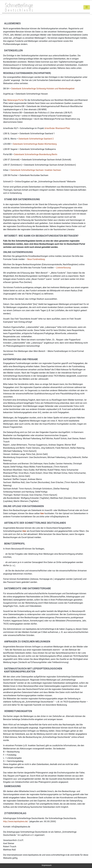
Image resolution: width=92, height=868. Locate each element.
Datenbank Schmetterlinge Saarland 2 (36, 139)
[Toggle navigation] (87, 7)
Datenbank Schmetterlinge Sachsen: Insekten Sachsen (36, 170)
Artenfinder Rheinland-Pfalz (57, 128)
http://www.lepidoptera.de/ (16, 821)
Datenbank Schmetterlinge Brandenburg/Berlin (36, 154)
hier (42, 513)
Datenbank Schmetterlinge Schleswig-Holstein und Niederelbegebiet (43, 89)
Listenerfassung (63, 268)
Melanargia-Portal (16, 100)
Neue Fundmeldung (36, 259)
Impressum (47, 865)
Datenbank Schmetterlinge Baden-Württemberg (35, 144)
